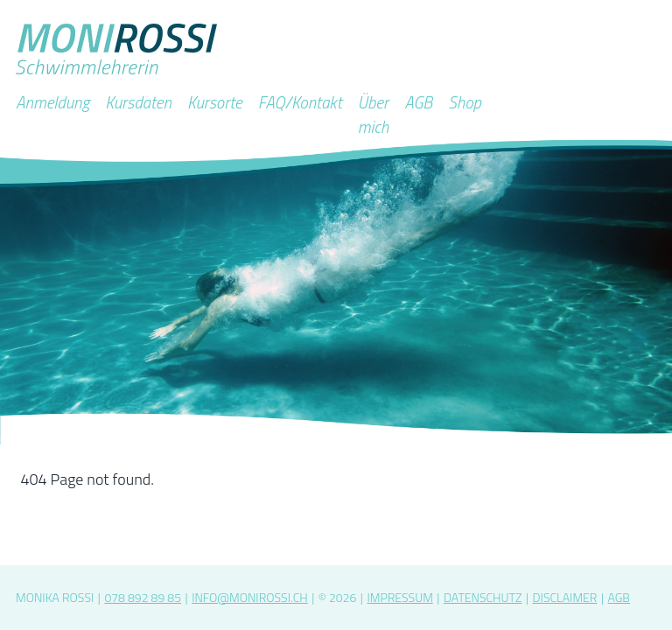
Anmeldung (52, 102)
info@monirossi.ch (250, 598)
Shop (465, 102)
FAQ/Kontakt (300, 102)
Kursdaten (138, 102)
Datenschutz (483, 598)
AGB (418, 102)
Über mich (374, 114)
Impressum (399, 598)
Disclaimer (565, 598)
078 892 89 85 (143, 598)
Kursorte (215, 102)
